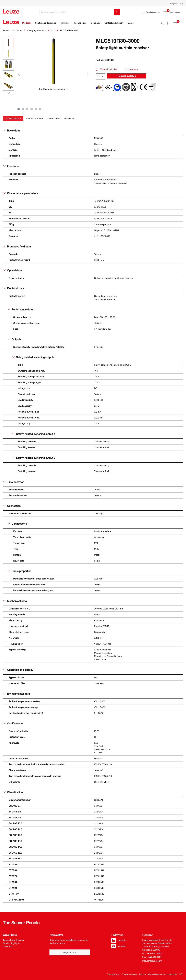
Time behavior (13, 480)
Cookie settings (129, 973)
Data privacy (113, 973)
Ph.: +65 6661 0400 (152, 952)
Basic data (11, 129)
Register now (70, 951)
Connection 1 (17, 522)
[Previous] (19, 72)
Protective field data (17, 245)
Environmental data (16, 692)
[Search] (117, 12)
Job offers (8, 945)
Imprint (143, 973)
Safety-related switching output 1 (34, 432)
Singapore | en (176, 4)
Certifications (13, 722)
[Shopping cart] (181, 11)
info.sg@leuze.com (152, 959)
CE (181, 973)
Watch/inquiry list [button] (106, 68)
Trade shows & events (14, 938)
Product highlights (12, 942)
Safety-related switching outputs (33, 355)
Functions (11, 164)
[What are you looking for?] (77, 12)
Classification (13, 791)
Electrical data (14, 287)
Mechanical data (15, 599)
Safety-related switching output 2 (34, 456)
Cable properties (19, 569)
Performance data (20, 308)
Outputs (14, 338)
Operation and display (18, 668)
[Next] (88, 72)
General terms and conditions (162, 973)
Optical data (12, 269)
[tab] (13, 117)
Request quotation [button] (127, 74)
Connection (12, 504)
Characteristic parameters (20, 192)
